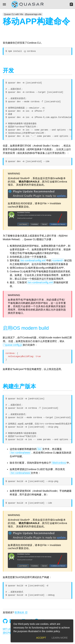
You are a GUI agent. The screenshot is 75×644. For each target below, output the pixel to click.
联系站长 (21, 612)
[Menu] (4, 4)
